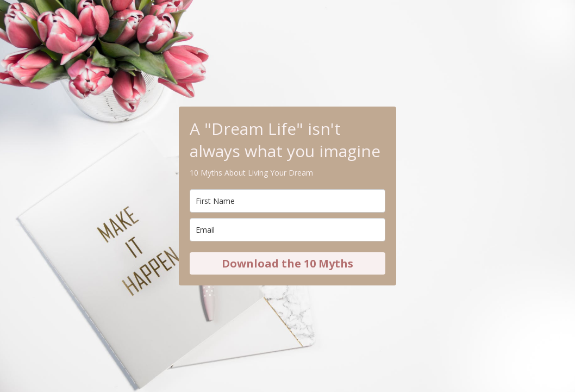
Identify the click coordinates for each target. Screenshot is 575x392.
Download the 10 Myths (287, 263)
